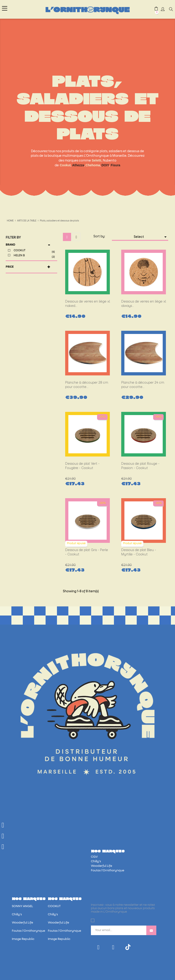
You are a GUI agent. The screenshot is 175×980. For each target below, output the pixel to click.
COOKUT (34, 251)
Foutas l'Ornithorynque (108, 871)
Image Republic (23, 939)
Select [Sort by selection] (151, 237)
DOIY (105, 165)
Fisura (116, 165)
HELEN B (34, 256)
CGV (94, 857)
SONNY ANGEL (22, 906)
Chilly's (96, 861)
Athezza (78, 165)
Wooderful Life (102, 866)
